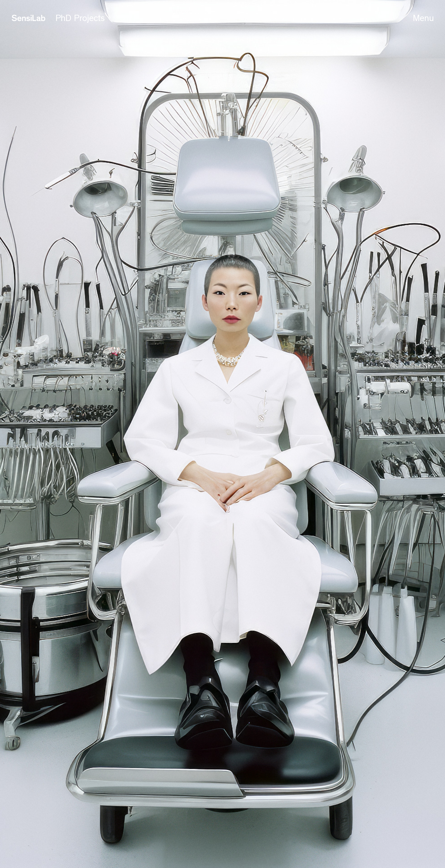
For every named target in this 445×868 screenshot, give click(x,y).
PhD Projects (80, 18)
